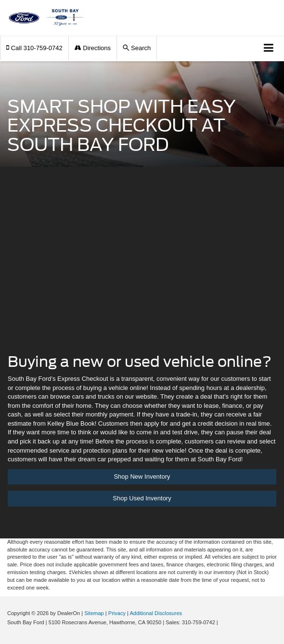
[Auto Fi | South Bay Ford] (142, 267)
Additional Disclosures (156, 613)
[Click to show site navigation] (269, 48)
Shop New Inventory (142, 476)
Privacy (117, 613)
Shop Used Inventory (142, 498)
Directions (93, 48)
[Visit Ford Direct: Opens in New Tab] (222, 622)
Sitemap (94, 613)
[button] (34, 48)
